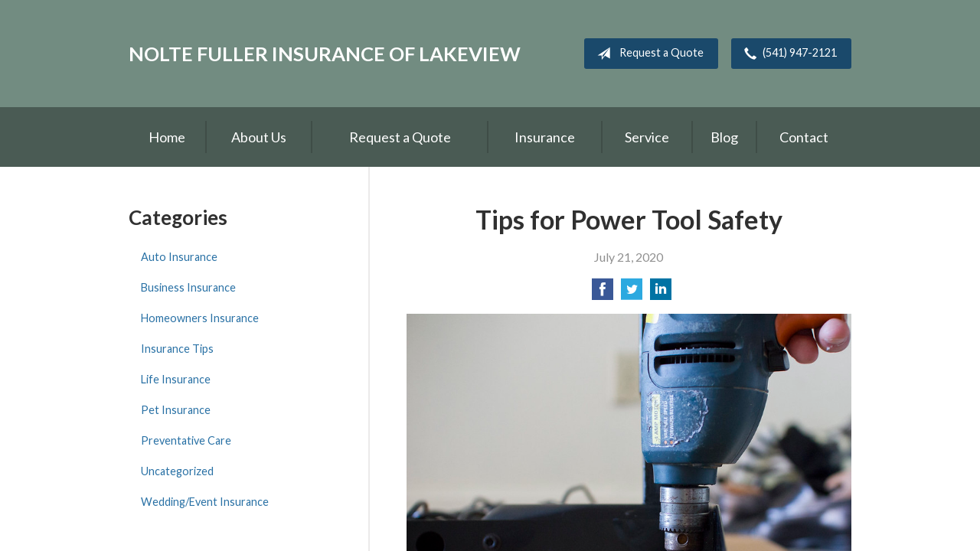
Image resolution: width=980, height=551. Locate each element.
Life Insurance (176, 379)
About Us (259, 137)
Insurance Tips (177, 349)
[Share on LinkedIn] (661, 293)
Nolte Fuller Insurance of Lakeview (325, 54)
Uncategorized (177, 471)
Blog (724, 137)
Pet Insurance (176, 410)
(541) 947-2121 (787, 54)
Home (167, 137)
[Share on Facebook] (603, 293)
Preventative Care (186, 440)
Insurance (545, 137)
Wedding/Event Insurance (205, 502)
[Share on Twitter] (632, 293)
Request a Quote (647, 54)
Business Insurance (188, 287)
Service (647, 137)
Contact (804, 137)
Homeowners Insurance (200, 318)
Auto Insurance (179, 257)
